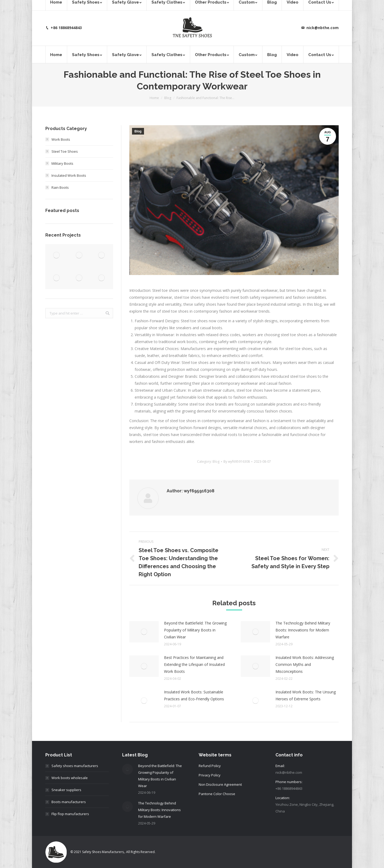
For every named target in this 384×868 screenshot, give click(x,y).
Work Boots (61, 139)
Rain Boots (60, 187)
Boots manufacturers (69, 802)
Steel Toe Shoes (65, 151)
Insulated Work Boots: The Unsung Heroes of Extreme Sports (306, 695)
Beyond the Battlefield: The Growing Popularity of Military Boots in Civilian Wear (195, 630)
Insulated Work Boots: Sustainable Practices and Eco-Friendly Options (194, 695)
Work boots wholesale (70, 778)
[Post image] (144, 632)
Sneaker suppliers (66, 790)
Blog (168, 98)
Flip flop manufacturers (70, 814)
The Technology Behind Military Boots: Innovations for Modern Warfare (303, 630)
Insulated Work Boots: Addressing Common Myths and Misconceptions (305, 664)
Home (154, 98)
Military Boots (62, 163)
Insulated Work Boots (69, 175)
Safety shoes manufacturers (75, 766)
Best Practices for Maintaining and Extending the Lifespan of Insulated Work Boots (194, 664)
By (237, 462)
